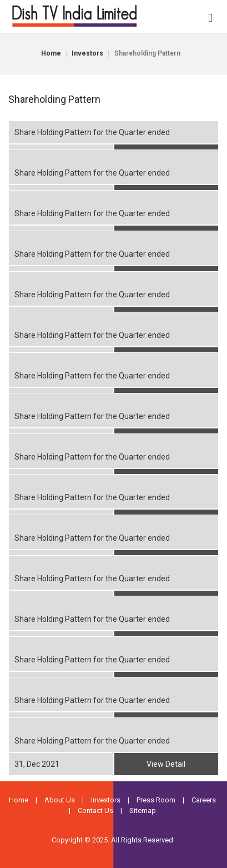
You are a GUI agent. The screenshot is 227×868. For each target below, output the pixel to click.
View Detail (166, 764)
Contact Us (95, 810)
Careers (204, 800)
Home (51, 53)
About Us (60, 800)
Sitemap (143, 810)
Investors (87, 53)
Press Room (156, 800)
